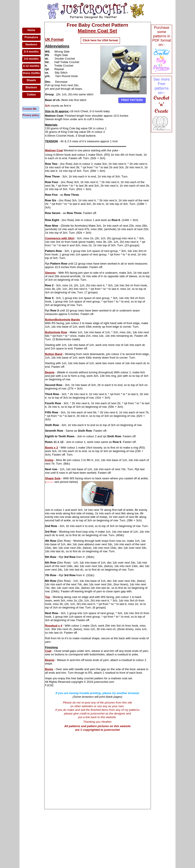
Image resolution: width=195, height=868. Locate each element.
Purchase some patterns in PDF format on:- (162, 36)
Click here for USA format (100, 40)
